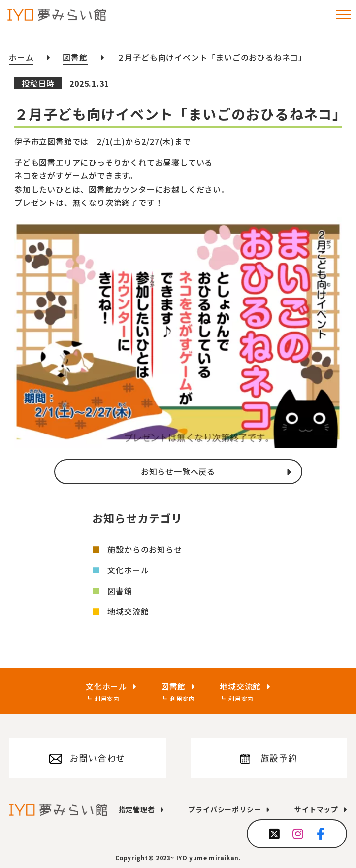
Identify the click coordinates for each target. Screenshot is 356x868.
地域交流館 (128, 611)
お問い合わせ (97, 758)
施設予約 (279, 758)
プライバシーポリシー (225, 809)
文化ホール (128, 570)
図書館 (120, 591)
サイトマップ (316, 809)
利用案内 (107, 698)
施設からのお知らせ (145, 549)
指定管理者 (137, 809)
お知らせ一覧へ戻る (178, 471)
